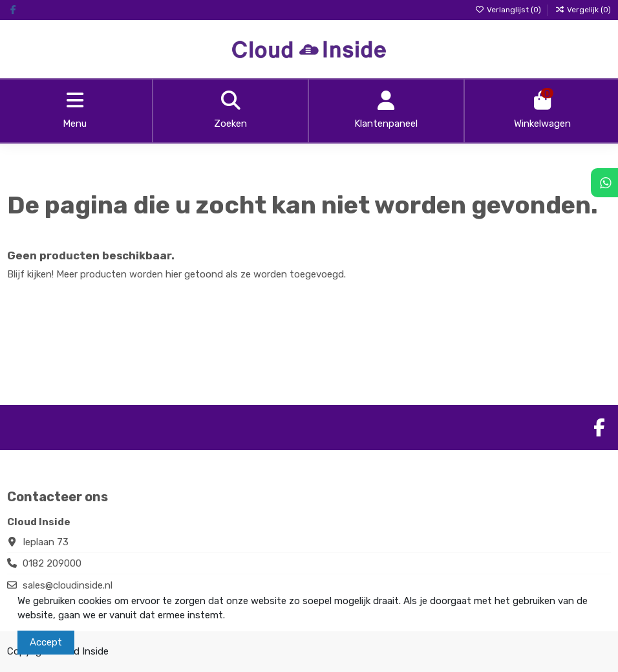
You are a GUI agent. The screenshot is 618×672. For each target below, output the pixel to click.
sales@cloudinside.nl (68, 585)
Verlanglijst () (509, 10)
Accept (46, 642)
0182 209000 (52, 563)
